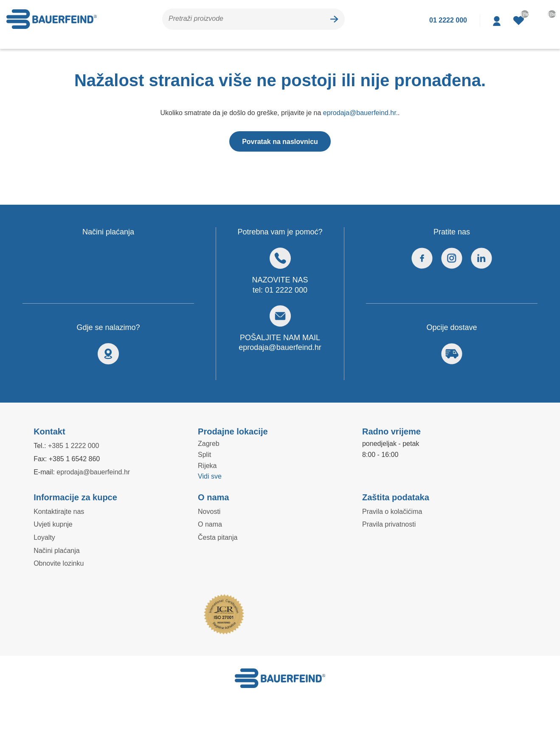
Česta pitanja (218, 537)
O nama (210, 524)
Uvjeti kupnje (54, 524)
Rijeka (207, 465)
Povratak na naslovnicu (280, 141)
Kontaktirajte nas (59, 511)
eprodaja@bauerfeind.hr (280, 347)
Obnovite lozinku (59, 563)
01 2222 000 (286, 290)
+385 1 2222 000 (76, 445)
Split (205, 454)
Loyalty (45, 537)
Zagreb (208, 443)
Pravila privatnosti (390, 524)
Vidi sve (210, 476)
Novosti (210, 511)
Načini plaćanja (56, 550)
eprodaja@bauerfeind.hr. (362, 113)
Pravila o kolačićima (392, 511)
